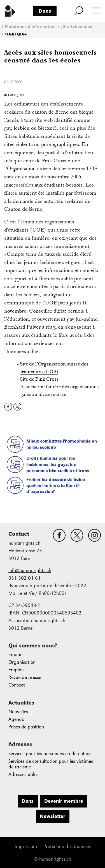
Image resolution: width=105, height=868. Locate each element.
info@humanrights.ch (30, 570)
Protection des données (67, 846)
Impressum (26, 846)
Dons (45, 11)
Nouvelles (18, 712)
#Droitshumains (76, 27)
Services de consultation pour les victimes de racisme (51, 764)
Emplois (16, 670)
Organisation (22, 662)
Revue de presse (25, 677)
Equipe (15, 655)
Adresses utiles (23, 774)
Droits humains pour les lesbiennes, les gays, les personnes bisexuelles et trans (58, 464)
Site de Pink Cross (39, 379)
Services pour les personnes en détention (50, 754)
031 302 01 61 (25, 578)
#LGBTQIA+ (16, 34)
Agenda (17, 719)
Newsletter (53, 816)
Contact (17, 685)
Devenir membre (64, 801)
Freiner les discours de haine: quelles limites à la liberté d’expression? (56, 485)
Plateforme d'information (30, 27)
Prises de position (26, 727)
